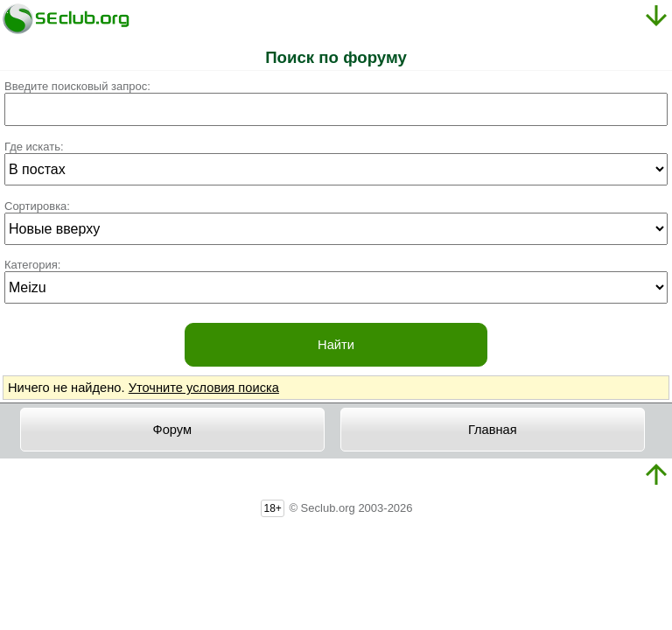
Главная (493, 430)
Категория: (32, 265)
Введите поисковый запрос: (77, 86)
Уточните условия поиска (204, 388)
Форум (173, 430)
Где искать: (34, 147)
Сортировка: (37, 206)
